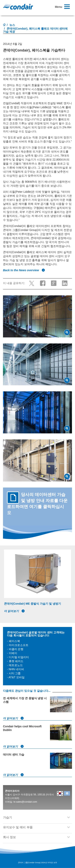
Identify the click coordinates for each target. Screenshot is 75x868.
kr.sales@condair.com (25, 802)
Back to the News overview (24, 270)
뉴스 (12, 25)
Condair (18, 7)
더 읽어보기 (14, 611)
